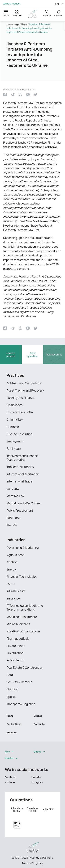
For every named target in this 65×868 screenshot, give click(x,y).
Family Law (14, 449)
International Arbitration (23, 474)
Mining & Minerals (18, 624)
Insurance (13, 598)
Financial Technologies (22, 577)
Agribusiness (15, 555)
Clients (38, 716)
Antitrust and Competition (24, 383)
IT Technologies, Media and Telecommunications (25, 608)
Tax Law (12, 525)
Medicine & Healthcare (22, 617)
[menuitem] (57, 4)
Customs (13, 427)
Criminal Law (15, 419)
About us (12, 732)
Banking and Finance (20, 398)
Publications (14, 724)
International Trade (19, 481)
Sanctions (13, 518)
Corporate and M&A (20, 412)
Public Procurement (20, 511)
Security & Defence (19, 682)
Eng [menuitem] (57, 4)
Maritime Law (16, 496)
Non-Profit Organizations (23, 631)
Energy (11, 569)
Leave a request (12, 4)
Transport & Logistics (21, 704)
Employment (15, 441)
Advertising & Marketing (23, 548)
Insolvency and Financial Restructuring (23, 458)
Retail (10, 675)
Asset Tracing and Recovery (25, 390)
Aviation (12, 562)
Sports (11, 697)
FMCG (11, 584)
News (24, 24)
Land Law (13, 489)
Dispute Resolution (19, 434)
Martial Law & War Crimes (24, 503)
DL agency (37, 863)
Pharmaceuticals (18, 639)
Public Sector (16, 660)
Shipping (13, 689)
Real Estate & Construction (25, 668)
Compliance (15, 405)
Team (10, 716)
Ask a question (32, 355)
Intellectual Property (20, 467)
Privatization (15, 653)
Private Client (16, 646)
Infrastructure (16, 591)
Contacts (39, 724)
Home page (13, 24)
